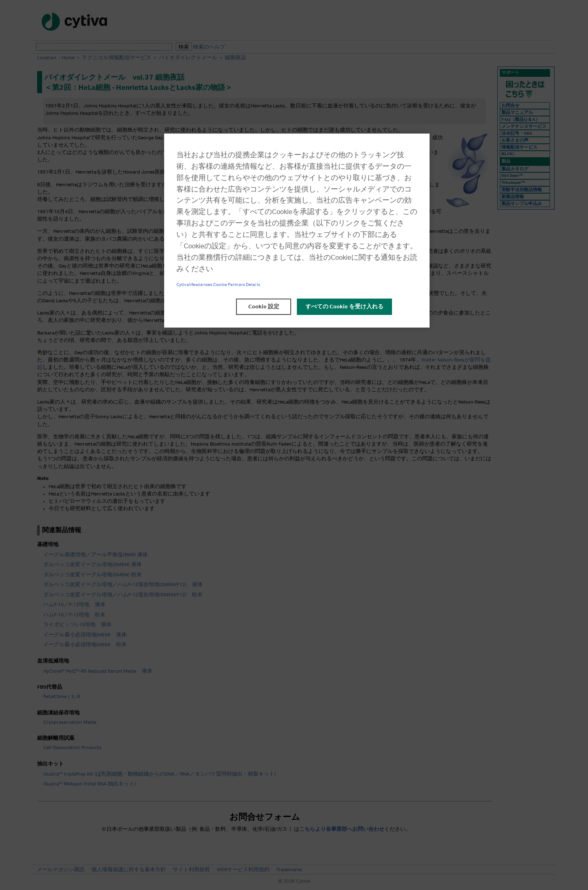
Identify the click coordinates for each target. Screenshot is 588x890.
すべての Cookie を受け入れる (344, 307)
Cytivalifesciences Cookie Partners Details (218, 285)
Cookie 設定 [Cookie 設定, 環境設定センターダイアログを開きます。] (264, 307)
